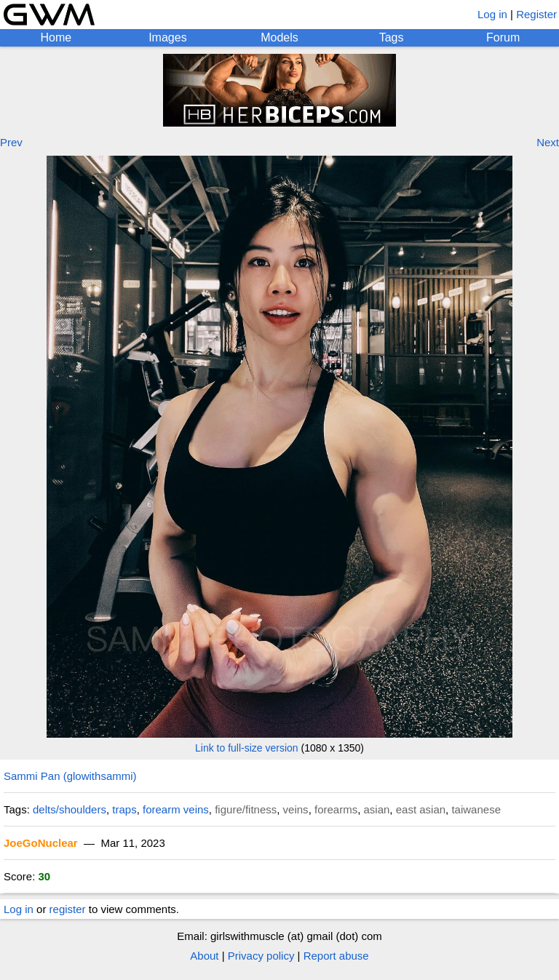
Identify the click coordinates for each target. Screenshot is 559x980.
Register (536, 14)
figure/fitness (246, 809)
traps (124, 809)
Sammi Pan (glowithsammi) (70, 776)
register (68, 909)
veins (296, 809)
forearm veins (176, 809)
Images (167, 37)
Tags (392, 37)
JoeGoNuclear (41, 843)
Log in (492, 14)
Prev (11, 142)
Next (548, 142)
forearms (336, 809)
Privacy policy (261, 956)
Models (279, 37)
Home (56, 37)
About (204, 956)
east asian (421, 809)
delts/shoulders (70, 809)
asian (377, 809)
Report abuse (336, 956)
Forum (503, 37)
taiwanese (476, 809)
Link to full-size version (247, 748)
